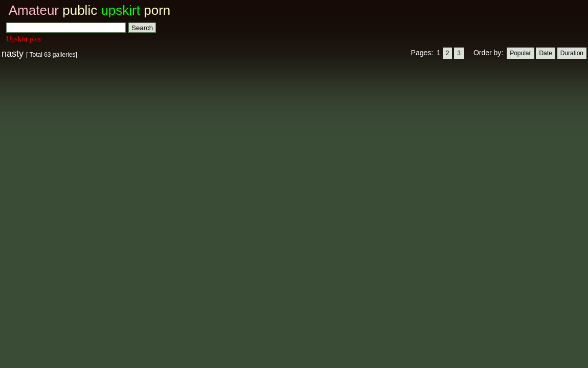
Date (545, 53)
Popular (520, 53)
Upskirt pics (24, 39)
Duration (572, 53)
